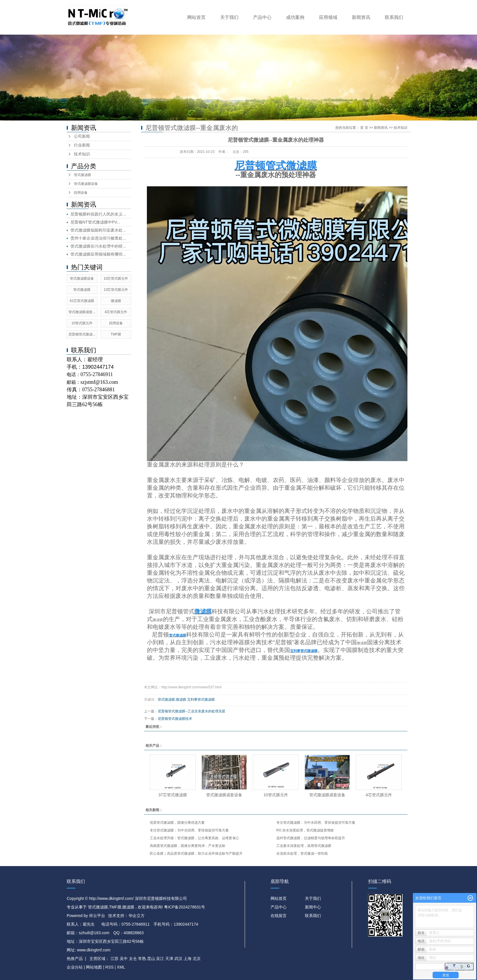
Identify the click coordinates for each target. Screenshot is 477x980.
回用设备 (81, 193)
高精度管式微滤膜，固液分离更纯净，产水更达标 (188, 846)
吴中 (124, 959)
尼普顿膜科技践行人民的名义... (98, 214)
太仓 (133, 959)
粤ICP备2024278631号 (185, 907)
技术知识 (82, 154)
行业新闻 (82, 145)
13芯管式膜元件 (116, 290)
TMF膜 (116, 334)
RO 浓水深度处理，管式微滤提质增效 (305, 830)
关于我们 (229, 17)
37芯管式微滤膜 (173, 795)
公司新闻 (82, 136)
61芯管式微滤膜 (82, 301)
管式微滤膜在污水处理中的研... (98, 246)
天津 (169, 959)
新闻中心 (313, 907)
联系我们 (394, 17)
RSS (110, 967)
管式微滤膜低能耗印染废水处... (98, 230)
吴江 (160, 959)
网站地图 (94, 967)
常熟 (142, 959)
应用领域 (328, 17)
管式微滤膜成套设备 (224, 795)
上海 (188, 959)
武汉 (178, 959)
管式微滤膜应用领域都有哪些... (98, 254)
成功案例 (295, 17)
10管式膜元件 (82, 323)
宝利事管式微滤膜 (201, 700)
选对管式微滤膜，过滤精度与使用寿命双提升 (311, 838)
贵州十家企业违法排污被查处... (98, 238)
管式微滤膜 (82, 175)
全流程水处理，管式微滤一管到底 (302, 853)
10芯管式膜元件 (116, 278)
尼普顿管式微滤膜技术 (175, 719)
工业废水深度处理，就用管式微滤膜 (304, 846)
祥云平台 (97, 916)
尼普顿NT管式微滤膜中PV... (95, 222)
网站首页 (196, 17)
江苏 (115, 959)
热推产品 (75, 959)
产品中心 (262, 17)
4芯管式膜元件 (116, 312)
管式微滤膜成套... (82, 312)
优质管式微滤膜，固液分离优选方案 (177, 823)
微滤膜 (116, 301)
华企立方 (137, 916)
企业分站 (75, 967)
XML (121, 967)
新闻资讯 (361, 17)
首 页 (364, 128)
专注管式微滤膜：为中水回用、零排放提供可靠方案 (316, 823)
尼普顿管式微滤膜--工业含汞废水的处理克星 (192, 711)
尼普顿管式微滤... (82, 334)
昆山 (151, 959)
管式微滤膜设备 (86, 184)
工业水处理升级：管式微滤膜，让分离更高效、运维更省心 (194, 838)
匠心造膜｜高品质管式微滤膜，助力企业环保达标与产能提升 (196, 853)
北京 (197, 959)
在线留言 (279, 916)
